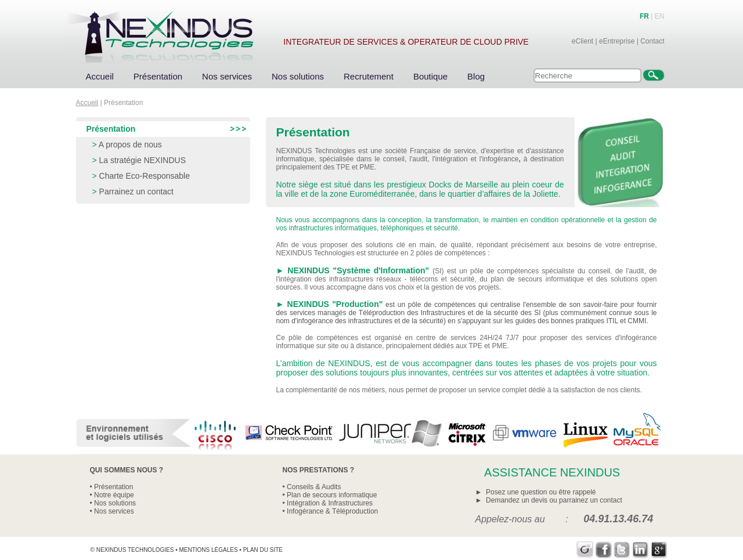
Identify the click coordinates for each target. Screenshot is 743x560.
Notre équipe (114, 495)
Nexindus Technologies (135, 550)
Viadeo (585, 550)
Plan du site (263, 550)
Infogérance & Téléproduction (332, 511)
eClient (583, 41)
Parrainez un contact (136, 192)
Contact (652, 41)
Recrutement (369, 76)
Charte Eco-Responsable (145, 176)
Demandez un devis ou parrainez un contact (554, 500)
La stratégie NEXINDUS (143, 160)
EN (660, 16)
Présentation (158, 76)
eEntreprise (617, 41)
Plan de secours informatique (332, 495)
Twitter (622, 550)
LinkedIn (641, 550)
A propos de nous (130, 144)
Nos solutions (298, 76)
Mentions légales (208, 550)
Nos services (227, 76)
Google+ (659, 550)
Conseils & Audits (314, 487)
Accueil (100, 76)
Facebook (603, 550)
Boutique (430, 76)
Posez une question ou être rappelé (541, 492)
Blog (476, 76)
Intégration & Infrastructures (330, 503)
